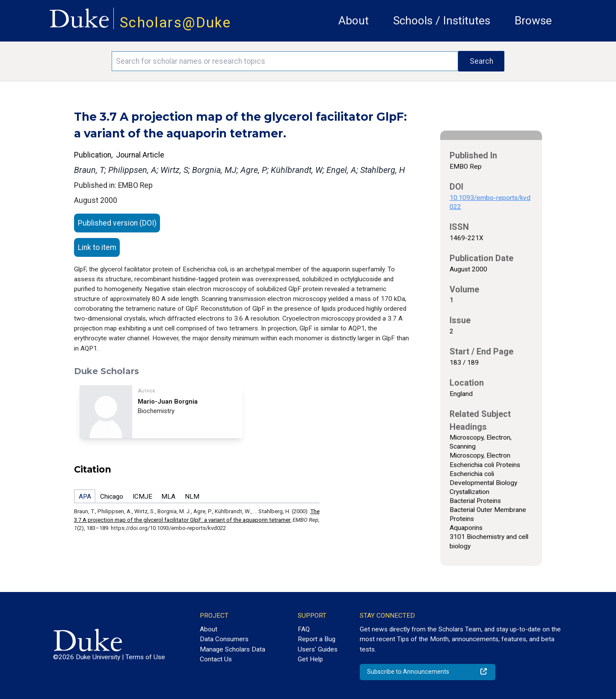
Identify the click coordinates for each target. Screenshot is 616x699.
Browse (533, 21)
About (354, 21)
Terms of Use (145, 657)
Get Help (310, 659)
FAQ (304, 629)
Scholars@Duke (175, 22)
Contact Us (216, 659)
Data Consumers (224, 639)
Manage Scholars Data (232, 649)
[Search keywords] (285, 61)
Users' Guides (318, 649)
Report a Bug (317, 639)
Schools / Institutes (442, 21)
